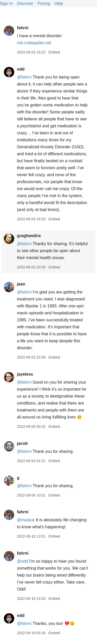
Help (59, 3)
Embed (54, 52)
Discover (25, 3)
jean (21, 284)
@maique (26, 520)
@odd (22, 561)
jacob (22, 443)
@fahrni (24, 77)
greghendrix (29, 236)
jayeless (25, 374)
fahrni (23, 28)
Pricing (44, 3)
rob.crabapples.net (34, 43)
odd (21, 69)
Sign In (6, 3)
